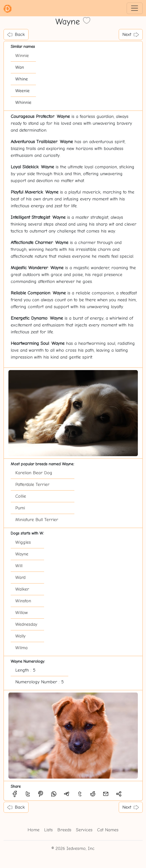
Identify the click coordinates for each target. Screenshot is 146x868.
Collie (21, 496)
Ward (20, 578)
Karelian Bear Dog (34, 473)
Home (34, 830)
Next (131, 35)
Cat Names (108, 830)
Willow (22, 613)
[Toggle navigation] (135, 8)
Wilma (21, 648)
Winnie (22, 56)
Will (19, 566)
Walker (22, 589)
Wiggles (23, 542)
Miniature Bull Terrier (37, 520)
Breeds (64, 830)
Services (84, 830)
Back (16, 35)
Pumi (20, 508)
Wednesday (26, 624)
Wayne (22, 554)
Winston (23, 601)
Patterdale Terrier (32, 485)
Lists (48, 830)
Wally (20, 636)
